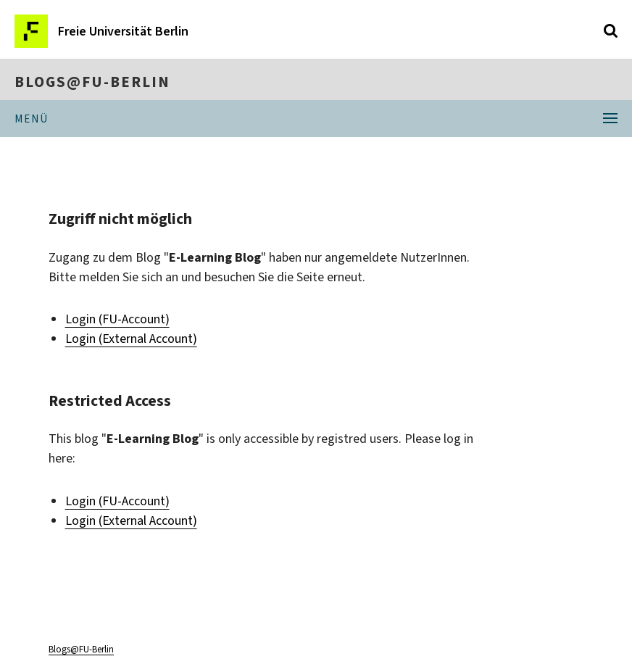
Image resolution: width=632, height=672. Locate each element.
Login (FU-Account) (117, 319)
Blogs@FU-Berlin (92, 82)
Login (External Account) (131, 339)
